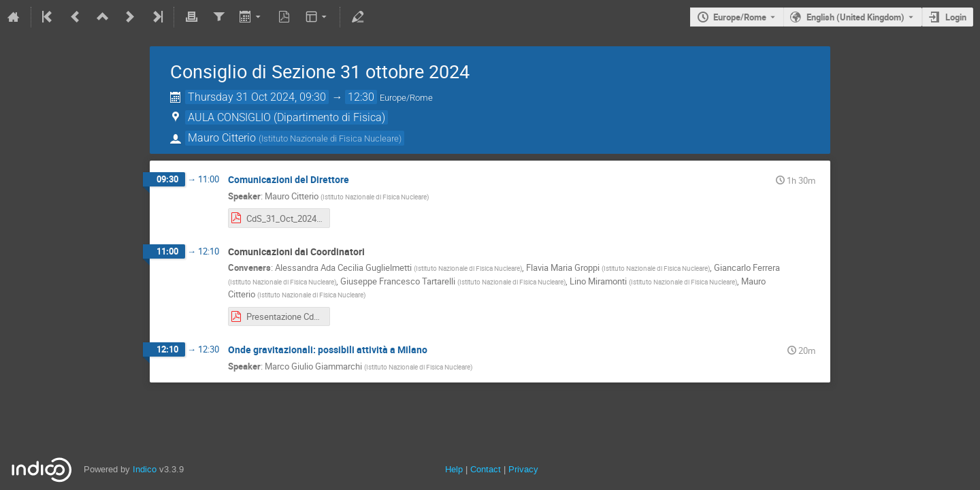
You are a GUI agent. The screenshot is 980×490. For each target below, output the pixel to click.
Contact (486, 469)
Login (956, 17)
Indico (145, 469)
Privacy (523, 469)
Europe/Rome (740, 17)
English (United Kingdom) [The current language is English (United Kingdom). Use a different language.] (855, 17)
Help (454, 469)
